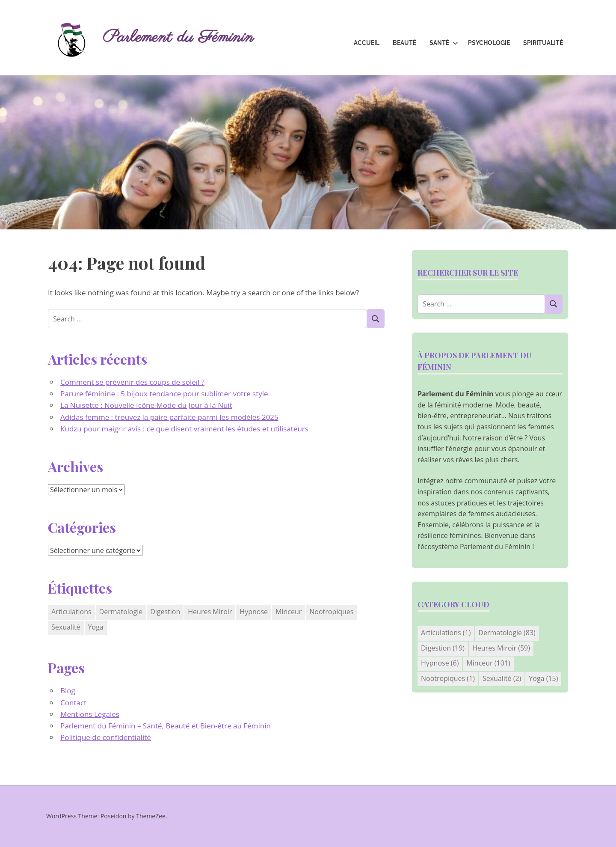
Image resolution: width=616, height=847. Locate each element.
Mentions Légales (90, 714)
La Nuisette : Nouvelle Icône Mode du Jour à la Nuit (146, 405)
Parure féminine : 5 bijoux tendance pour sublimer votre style (164, 394)
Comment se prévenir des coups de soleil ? (132, 382)
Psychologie (489, 43)
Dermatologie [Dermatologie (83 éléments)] (121, 612)
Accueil (367, 43)
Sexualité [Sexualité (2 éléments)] (66, 627)
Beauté (404, 43)
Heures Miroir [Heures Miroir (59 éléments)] (210, 612)
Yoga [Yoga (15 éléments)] (96, 627)
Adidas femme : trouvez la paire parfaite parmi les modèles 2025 (169, 417)
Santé (444, 43)
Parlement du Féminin (178, 37)
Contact (73, 703)
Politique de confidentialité (106, 737)
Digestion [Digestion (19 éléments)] (165, 612)
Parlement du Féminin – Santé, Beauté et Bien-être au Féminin (166, 726)
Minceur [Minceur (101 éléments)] (289, 612)
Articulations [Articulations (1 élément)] (71, 612)
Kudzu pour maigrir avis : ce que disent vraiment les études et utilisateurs (184, 429)
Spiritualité (543, 43)
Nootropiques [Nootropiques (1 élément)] (331, 612)
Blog (68, 691)
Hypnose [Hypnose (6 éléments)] (254, 612)
